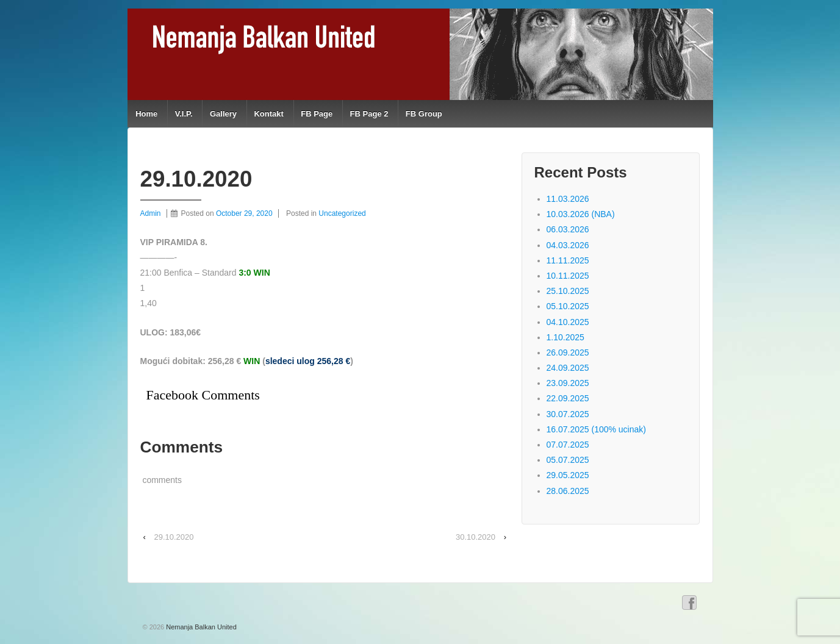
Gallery (223, 114)
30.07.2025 (568, 414)
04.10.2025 (568, 322)
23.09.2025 (568, 383)
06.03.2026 (568, 229)
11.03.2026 (568, 199)
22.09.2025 (568, 398)
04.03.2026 (568, 245)
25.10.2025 (568, 291)
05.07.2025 (568, 460)
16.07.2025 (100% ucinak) (596, 429)
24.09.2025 (568, 368)
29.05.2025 (568, 475)
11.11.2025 (568, 260)
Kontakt (268, 114)
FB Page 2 (369, 114)
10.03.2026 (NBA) (581, 214)
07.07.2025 (568, 445)
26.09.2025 (568, 352)
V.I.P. (184, 114)
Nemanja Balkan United (200, 627)
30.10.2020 (476, 537)
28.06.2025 (568, 491)
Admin (151, 213)
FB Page (317, 114)
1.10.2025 (565, 337)
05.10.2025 (568, 306)
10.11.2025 (568, 276)
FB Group (424, 114)
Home (146, 114)
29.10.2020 (174, 537)
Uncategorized (342, 213)
